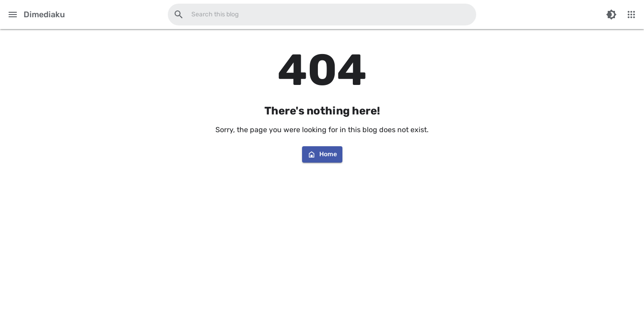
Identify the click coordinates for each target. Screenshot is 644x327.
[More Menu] (631, 15)
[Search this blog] (179, 15)
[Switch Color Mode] (611, 15)
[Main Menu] (13, 15)
